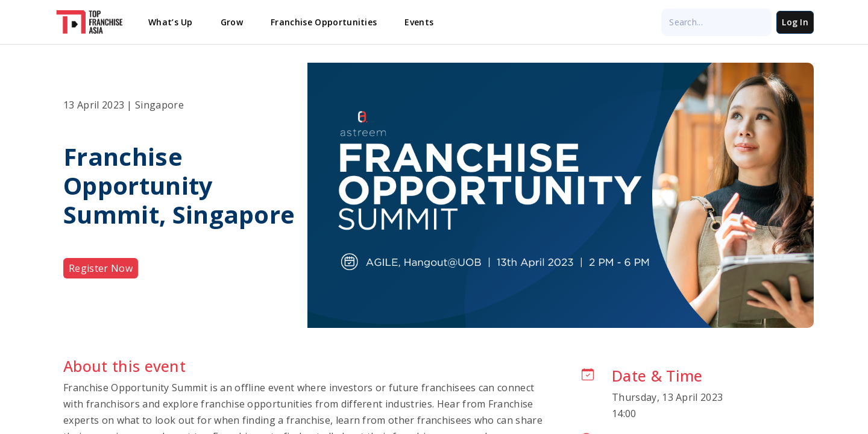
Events (419, 22)
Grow (232, 22)
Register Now (101, 268)
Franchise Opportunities (324, 22)
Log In (795, 22)
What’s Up (171, 22)
